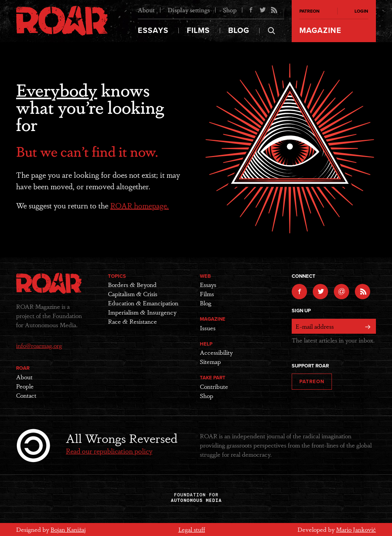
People (25, 386)
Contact (26, 395)
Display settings (189, 10)
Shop (230, 10)
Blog (239, 31)
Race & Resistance (132, 321)
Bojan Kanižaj (68, 529)
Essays (153, 31)
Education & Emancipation (143, 303)
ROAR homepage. (140, 205)
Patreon (310, 11)
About (146, 10)
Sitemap (210, 361)
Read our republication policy (109, 451)
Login (361, 11)
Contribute (214, 386)
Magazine (320, 31)
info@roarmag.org (39, 345)
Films (198, 31)
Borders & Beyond (132, 284)
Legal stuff (192, 529)
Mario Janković (356, 529)
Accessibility (216, 352)
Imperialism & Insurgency (142, 312)
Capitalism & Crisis (133, 294)
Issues (208, 328)
